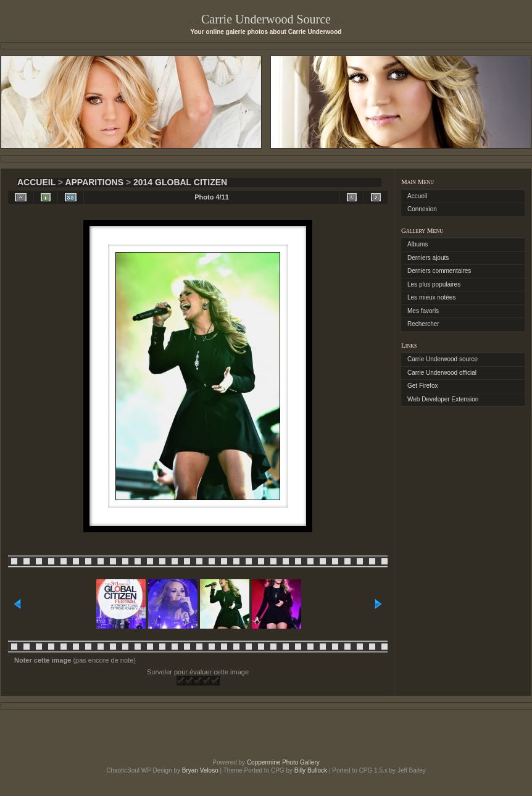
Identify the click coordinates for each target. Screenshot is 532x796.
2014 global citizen (180, 182)
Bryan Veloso (200, 770)
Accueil (36, 182)
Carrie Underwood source (443, 359)
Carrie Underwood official (442, 373)
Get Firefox (422, 386)
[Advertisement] (266, 734)
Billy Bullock (311, 770)
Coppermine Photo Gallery (283, 762)
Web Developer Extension (443, 399)
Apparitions (94, 182)
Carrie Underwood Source (266, 19)
